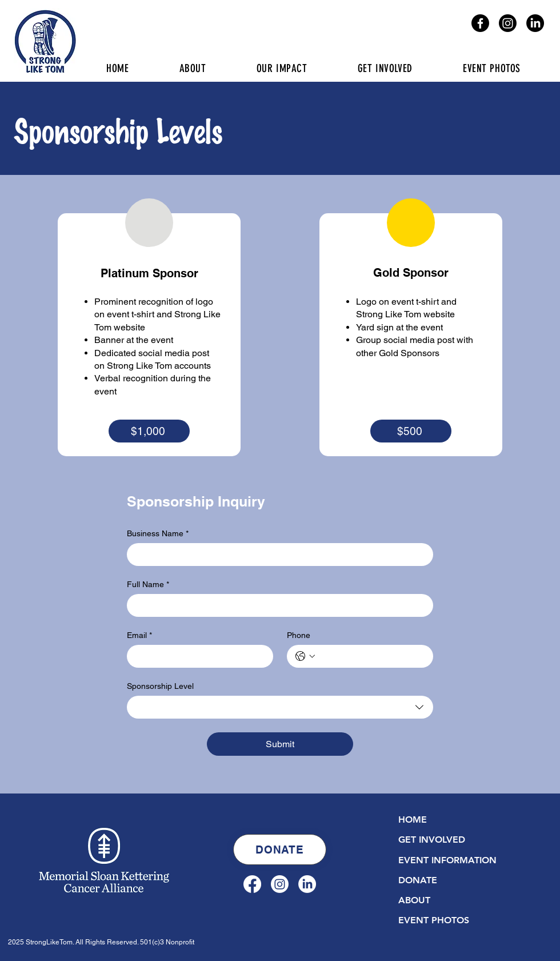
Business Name (158, 534)
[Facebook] (480, 23)
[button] (385, 68)
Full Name (148, 585)
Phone (299, 635)
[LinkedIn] (535, 23)
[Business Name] (277, 555)
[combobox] (280, 707)
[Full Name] (277, 605)
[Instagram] (508, 23)
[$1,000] (149, 431)
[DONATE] (280, 850)
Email (139, 635)
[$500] (411, 431)
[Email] (197, 656)
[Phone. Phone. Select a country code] (305, 656)
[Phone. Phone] (371, 656)
